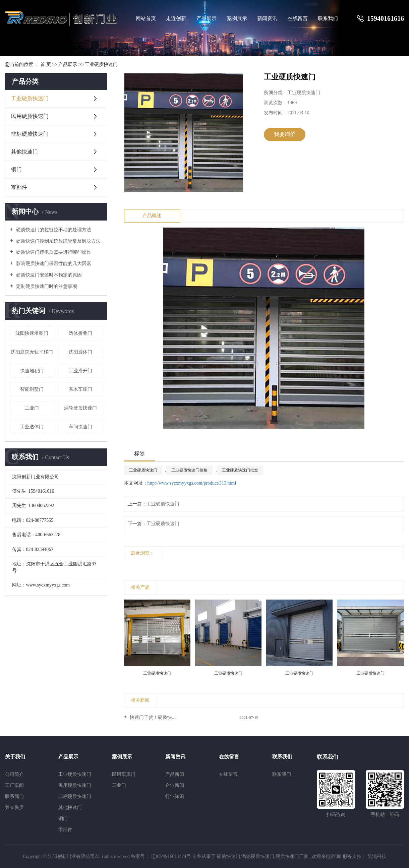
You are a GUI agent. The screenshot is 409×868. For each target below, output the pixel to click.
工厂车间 (14, 785)
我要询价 (285, 134)
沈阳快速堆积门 (32, 333)
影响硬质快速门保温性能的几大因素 (53, 264)
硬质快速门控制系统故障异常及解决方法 (58, 241)
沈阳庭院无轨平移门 (32, 352)
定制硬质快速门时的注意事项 (46, 286)
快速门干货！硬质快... (152, 717)
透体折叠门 (80, 333)
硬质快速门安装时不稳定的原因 (48, 275)
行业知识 (175, 796)
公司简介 (14, 774)
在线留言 (298, 18)
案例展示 (237, 18)
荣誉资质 (14, 808)
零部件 (19, 187)
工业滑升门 (80, 371)
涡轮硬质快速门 (80, 408)
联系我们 (328, 18)
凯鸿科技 (376, 856)
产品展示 (207, 18)
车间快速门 (80, 427)
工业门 (32, 408)
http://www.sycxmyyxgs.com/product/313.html (192, 483)
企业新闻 (175, 785)
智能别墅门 (32, 389)
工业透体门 (32, 427)
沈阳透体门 (80, 352)
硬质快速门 (229, 856)
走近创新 (176, 18)
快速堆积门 (32, 371)
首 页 (46, 65)
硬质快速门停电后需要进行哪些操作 (53, 252)
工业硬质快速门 (101, 65)
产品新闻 (175, 774)
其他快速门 (24, 152)
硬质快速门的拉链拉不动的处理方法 (53, 230)
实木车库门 (80, 389)
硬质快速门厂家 (292, 856)
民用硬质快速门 (30, 116)
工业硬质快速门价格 (189, 470)
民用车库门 (124, 774)
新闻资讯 (267, 18)
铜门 (16, 169)
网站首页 (146, 18)
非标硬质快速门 (30, 134)
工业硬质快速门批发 (240, 470)
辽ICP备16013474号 (171, 856)
